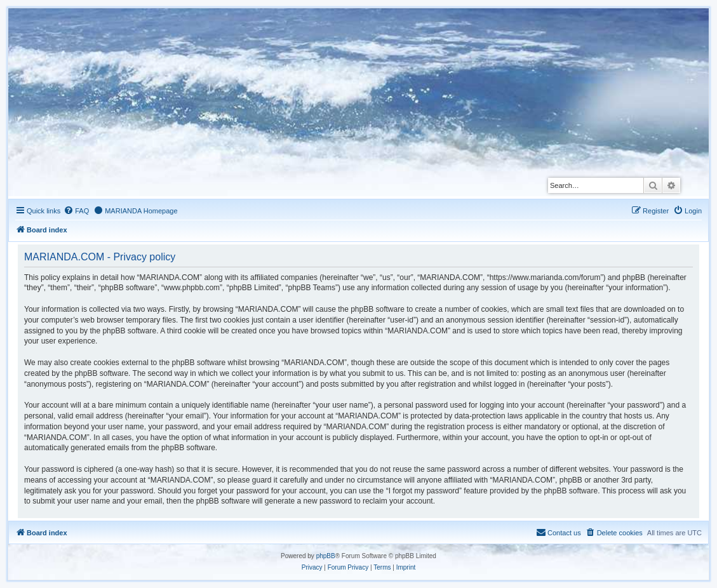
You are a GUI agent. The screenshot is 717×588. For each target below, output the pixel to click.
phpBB (326, 556)
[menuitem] (76, 211)
